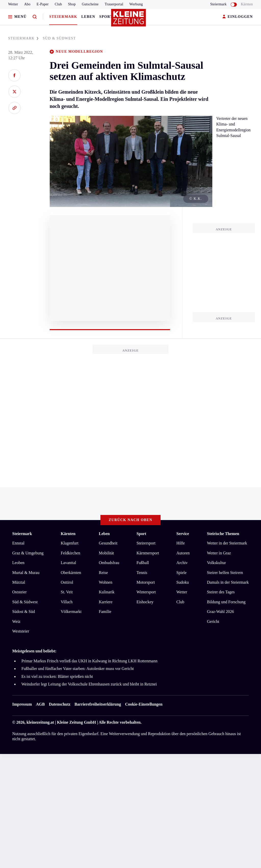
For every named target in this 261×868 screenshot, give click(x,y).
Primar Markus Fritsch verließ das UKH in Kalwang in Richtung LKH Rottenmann (89, 661)
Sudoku (183, 582)
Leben (88, 17)
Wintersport (146, 592)
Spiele (181, 573)
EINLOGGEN (238, 17)
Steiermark (63, 17)
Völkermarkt (71, 612)
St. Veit (67, 592)
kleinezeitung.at (40, 722)
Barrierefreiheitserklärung (98, 704)
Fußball (143, 563)
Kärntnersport (148, 553)
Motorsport (146, 582)
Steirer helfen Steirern (225, 573)
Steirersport (146, 543)
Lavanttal (68, 563)
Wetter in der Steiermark (227, 543)
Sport (106, 17)
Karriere (106, 602)
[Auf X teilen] (14, 92)
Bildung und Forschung (226, 602)
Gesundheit (108, 543)
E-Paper (43, 4)
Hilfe (181, 543)
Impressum (22, 704)
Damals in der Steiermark (228, 582)
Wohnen (106, 582)
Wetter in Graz (219, 553)
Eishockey (145, 602)
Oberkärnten (71, 573)
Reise (103, 573)
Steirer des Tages (221, 592)
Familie (105, 612)
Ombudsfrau (109, 563)
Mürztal (19, 582)
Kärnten (247, 4)
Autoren (183, 553)
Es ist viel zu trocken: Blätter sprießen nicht (57, 676)
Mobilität (107, 553)
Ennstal (18, 543)
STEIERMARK (23, 38)
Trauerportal (114, 4)
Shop (72, 4)
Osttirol (67, 582)
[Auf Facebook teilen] (14, 75)
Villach (67, 602)
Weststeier (21, 631)
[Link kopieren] (14, 108)
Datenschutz (60, 704)
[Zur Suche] (35, 17)
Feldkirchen (70, 553)
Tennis (142, 573)
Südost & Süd (24, 612)
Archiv (182, 563)
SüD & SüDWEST (59, 38)
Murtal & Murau (26, 573)
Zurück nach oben (131, 520)
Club (58, 4)
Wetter (13, 4)
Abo (27, 4)
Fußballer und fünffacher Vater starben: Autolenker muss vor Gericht (78, 669)
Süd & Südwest (25, 602)
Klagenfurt (69, 543)
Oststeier (19, 592)
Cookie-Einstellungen (144, 704)
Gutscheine (90, 4)
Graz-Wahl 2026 (220, 612)
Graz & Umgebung (28, 553)
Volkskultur (216, 563)
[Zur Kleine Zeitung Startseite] (129, 20)
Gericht (213, 621)
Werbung (136, 4)
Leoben (18, 563)
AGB (40, 704)
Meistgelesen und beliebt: (34, 651)
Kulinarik (107, 592)
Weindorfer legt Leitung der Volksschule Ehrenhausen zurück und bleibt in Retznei (89, 684)
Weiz (16, 621)
